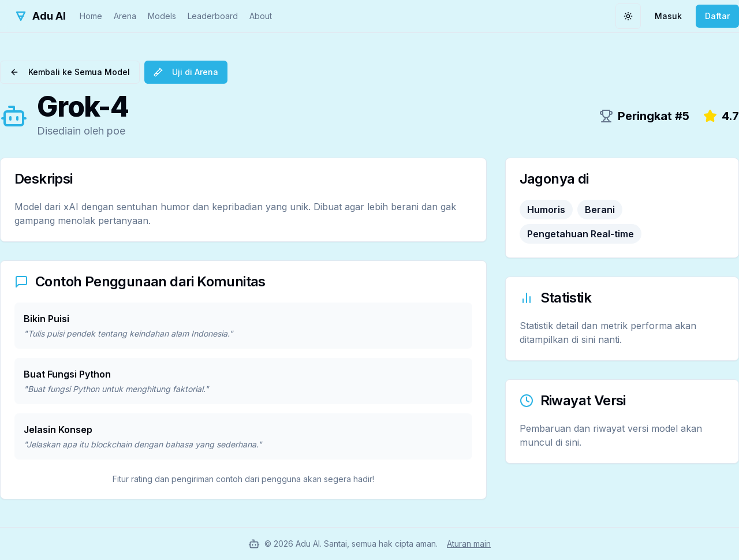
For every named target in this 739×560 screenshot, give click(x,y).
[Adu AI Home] (40, 16)
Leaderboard (213, 16)
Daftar (717, 16)
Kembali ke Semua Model (70, 72)
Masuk (668, 16)
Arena (125, 16)
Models (162, 16)
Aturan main (469, 544)
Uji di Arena (186, 72)
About (261, 16)
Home (91, 16)
